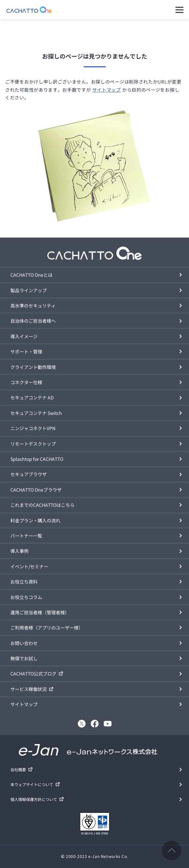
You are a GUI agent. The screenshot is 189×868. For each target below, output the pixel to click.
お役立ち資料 (24, 582)
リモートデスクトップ (33, 444)
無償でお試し (24, 658)
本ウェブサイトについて (32, 785)
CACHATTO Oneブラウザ (36, 490)
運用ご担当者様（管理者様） (40, 612)
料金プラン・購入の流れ (35, 520)
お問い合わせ (24, 643)
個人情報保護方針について (34, 799)
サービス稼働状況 (29, 689)
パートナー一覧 (26, 536)
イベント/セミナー (29, 566)
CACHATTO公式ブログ (33, 673)
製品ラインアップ (29, 290)
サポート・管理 (26, 351)
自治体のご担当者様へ (33, 321)
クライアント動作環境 (33, 367)
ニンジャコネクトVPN (33, 428)
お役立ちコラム (26, 597)
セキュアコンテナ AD (32, 397)
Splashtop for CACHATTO (37, 459)
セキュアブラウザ (29, 474)
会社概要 (18, 770)
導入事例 (19, 551)
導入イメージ (24, 336)
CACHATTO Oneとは (31, 275)
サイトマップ (107, 90)
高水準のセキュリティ (33, 306)
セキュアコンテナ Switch (36, 413)
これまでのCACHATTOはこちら (42, 505)
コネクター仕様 (26, 382)
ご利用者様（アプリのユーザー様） (47, 628)
